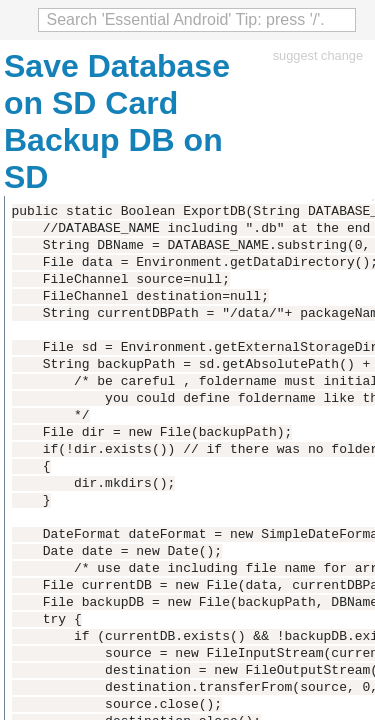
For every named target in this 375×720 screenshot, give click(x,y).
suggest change (318, 55)
